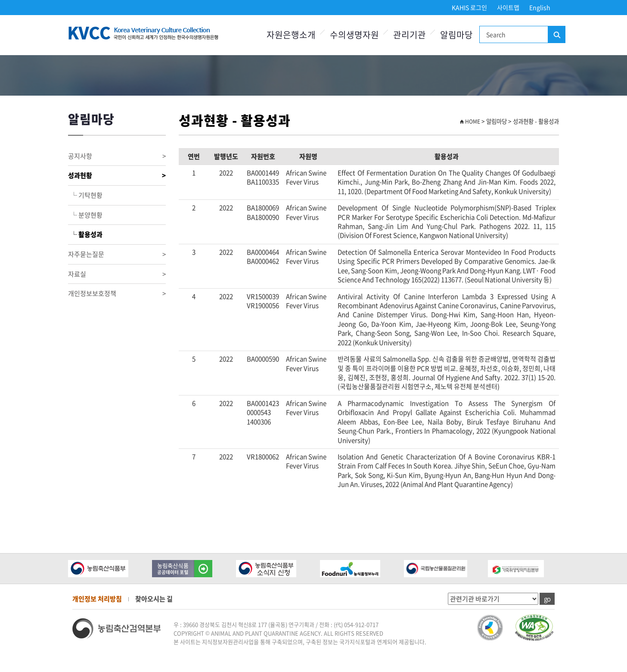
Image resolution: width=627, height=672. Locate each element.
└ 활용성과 (85, 234)
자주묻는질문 (117, 254)
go (547, 599)
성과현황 (117, 176)
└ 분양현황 (85, 215)
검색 (556, 35)
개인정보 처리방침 (97, 599)
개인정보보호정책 (117, 294)
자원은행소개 (291, 35)
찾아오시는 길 (154, 599)
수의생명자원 (354, 35)
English (540, 7)
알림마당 (456, 35)
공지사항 (117, 156)
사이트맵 (508, 7)
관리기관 (410, 35)
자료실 (117, 274)
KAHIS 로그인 (469, 7)
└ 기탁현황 (85, 195)
